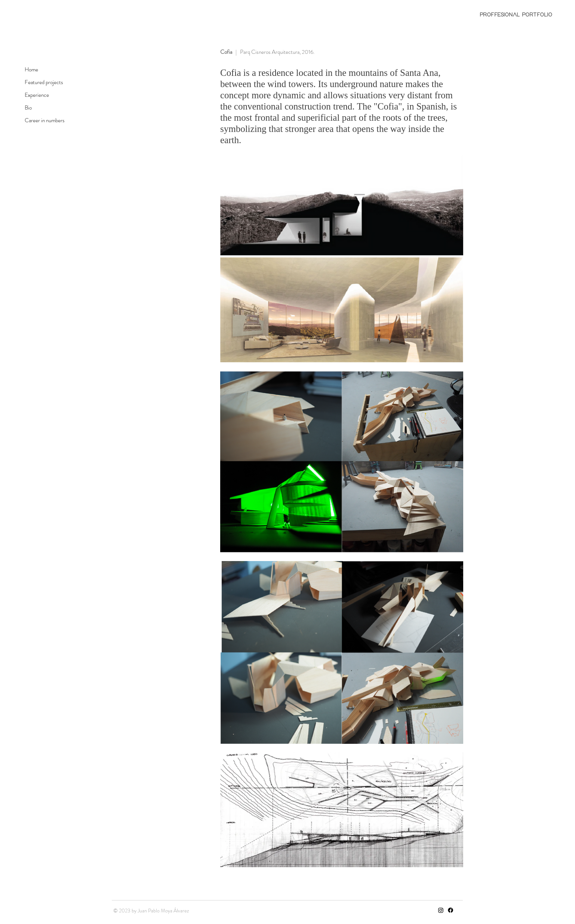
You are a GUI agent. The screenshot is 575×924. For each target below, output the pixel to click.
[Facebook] (451, 910)
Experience (37, 95)
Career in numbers (45, 120)
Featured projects (44, 82)
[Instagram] (441, 910)
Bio (28, 108)
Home (31, 70)
